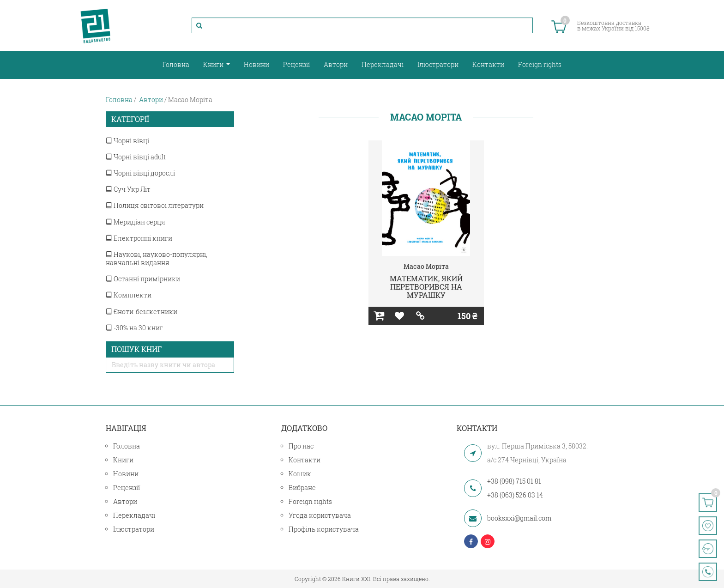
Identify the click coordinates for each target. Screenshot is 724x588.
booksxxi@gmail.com (519, 518)
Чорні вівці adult (136, 157)
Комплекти (129, 295)
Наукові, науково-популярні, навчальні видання (157, 258)
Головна (176, 64)
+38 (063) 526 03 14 (515, 495)
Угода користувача (320, 515)
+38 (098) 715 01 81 (514, 481)
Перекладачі (383, 64)
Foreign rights (540, 64)
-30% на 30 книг (134, 328)
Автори (336, 64)
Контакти (488, 64)
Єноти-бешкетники (142, 312)
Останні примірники (143, 279)
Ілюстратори (438, 64)
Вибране (302, 488)
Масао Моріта (426, 266)
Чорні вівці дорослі (140, 173)
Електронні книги (139, 238)
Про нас (301, 446)
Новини (256, 64)
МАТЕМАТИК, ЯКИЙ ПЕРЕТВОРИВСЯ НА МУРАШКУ (426, 286)
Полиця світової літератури (155, 205)
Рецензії (296, 64)
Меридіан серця (136, 222)
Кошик (300, 474)
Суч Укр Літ (128, 189)
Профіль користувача (324, 529)
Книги (214, 64)
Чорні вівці (127, 141)
